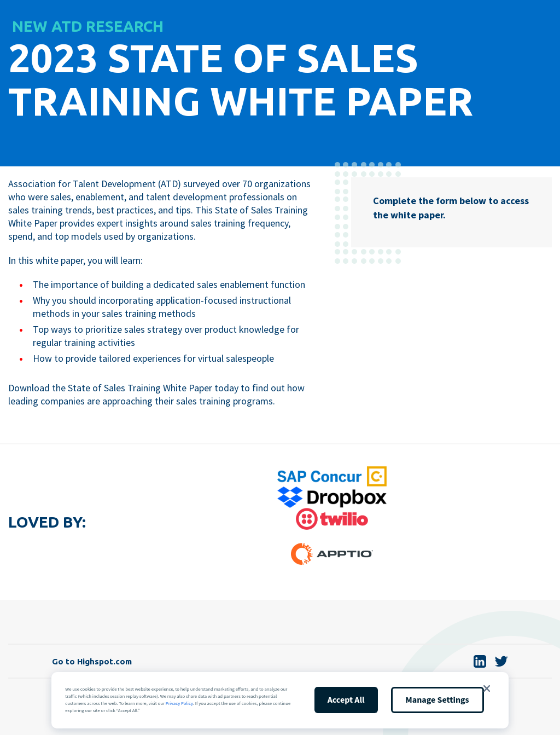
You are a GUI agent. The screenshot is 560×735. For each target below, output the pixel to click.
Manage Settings (437, 700)
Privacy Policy (179, 704)
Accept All (346, 700)
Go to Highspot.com (92, 661)
